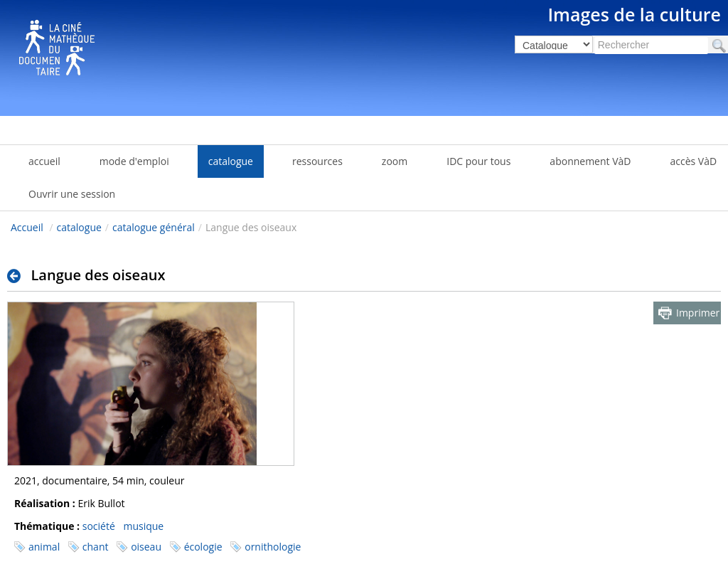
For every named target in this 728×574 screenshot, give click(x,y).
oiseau (146, 547)
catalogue (79, 227)
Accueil (27, 227)
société (99, 526)
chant (96, 547)
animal (44, 547)
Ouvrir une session (72, 194)
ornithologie (273, 547)
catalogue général (154, 227)
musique (143, 526)
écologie (203, 547)
